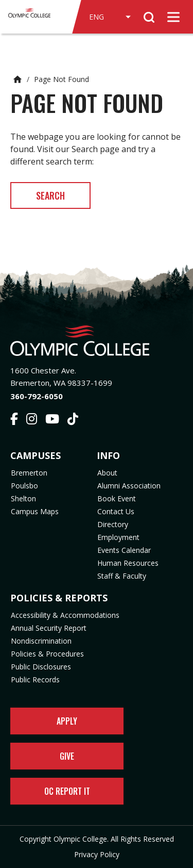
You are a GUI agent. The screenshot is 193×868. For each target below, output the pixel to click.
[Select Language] (110, 17)
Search (50, 195)
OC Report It (67, 791)
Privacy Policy (97, 854)
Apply (67, 721)
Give (67, 756)
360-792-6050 (37, 396)
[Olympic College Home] (97, 341)
